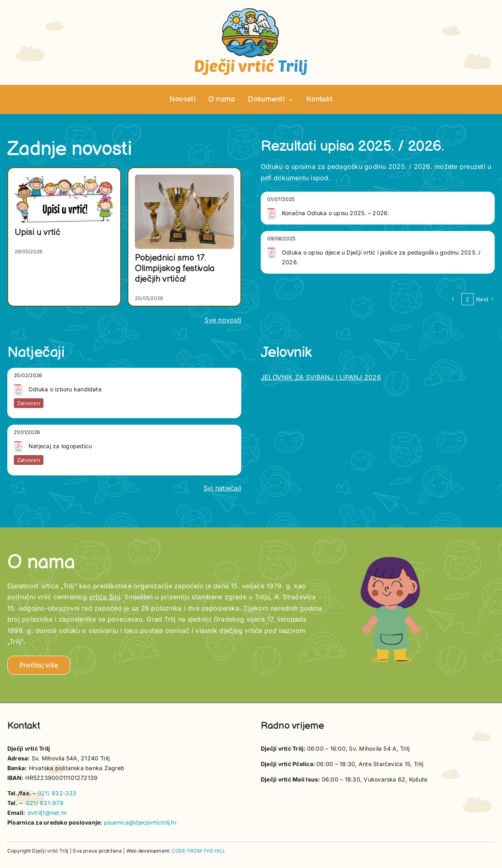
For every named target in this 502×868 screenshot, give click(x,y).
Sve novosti (223, 320)
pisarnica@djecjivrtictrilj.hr (140, 822)
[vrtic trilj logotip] (251, 11)
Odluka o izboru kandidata (65, 389)
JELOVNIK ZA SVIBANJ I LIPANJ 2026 (321, 377)
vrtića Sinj (105, 597)
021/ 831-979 (45, 803)
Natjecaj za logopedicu (60, 446)
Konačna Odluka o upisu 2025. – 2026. (336, 213)
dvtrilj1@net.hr (47, 813)
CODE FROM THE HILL (199, 851)
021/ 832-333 (57, 793)
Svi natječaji (222, 488)
